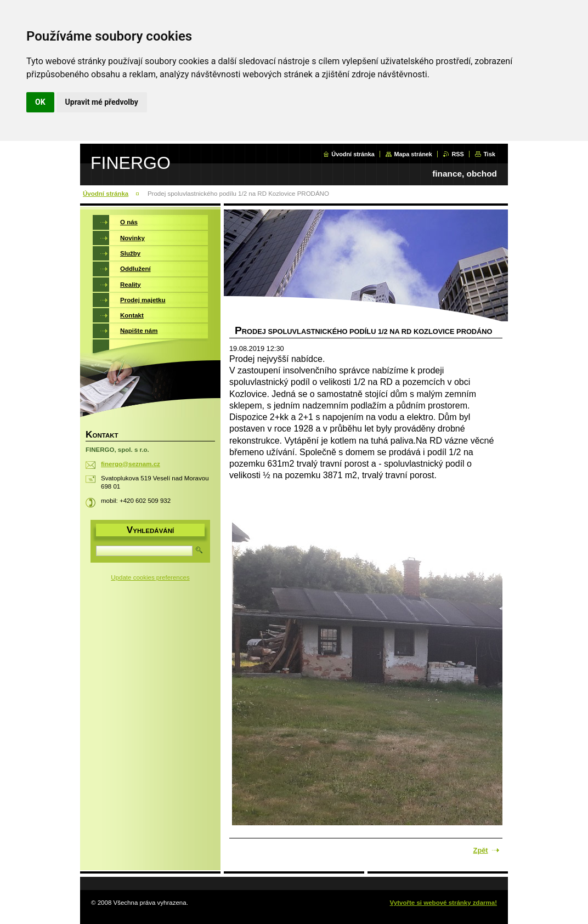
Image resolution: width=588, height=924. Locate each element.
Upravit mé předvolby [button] (102, 102)
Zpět (481, 850)
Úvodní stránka (353, 154)
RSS (457, 154)
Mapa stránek (413, 154)
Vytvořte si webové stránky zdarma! (443, 903)
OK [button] (40, 102)
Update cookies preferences (150, 577)
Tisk (489, 154)
